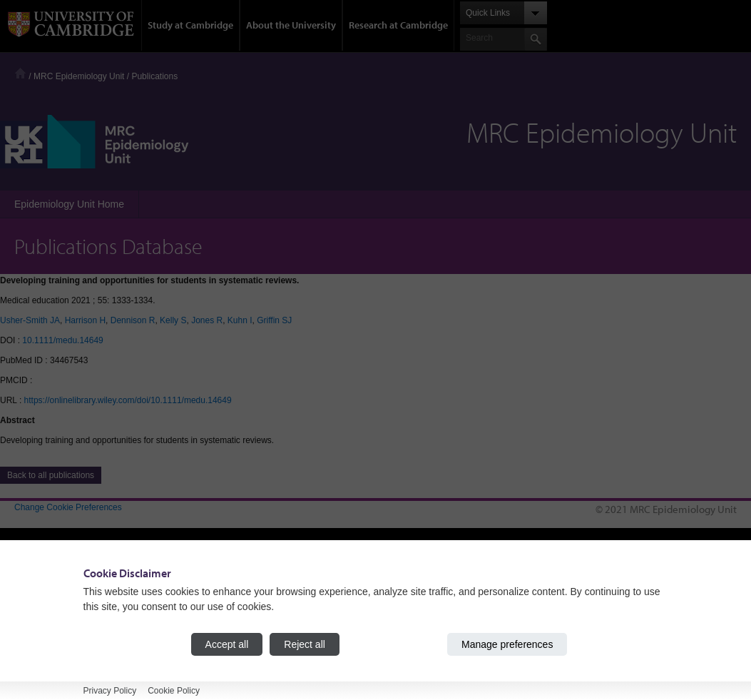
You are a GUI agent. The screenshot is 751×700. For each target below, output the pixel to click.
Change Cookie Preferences (68, 507)
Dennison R (133, 320)
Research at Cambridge (398, 25)
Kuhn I (240, 320)
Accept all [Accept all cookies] (227, 644)
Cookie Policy (174, 691)
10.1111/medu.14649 (62, 340)
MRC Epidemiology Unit (79, 76)
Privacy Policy (110, 691)
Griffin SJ (274, 320)
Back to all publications (51, 475)
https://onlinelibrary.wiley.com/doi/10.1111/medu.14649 (128, 400)
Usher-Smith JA (30, 320)
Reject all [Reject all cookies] (305, 644)
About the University (291, 25)
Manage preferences (507, 644)
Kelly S (173, 320)
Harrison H (85, 320)
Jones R (207, 320)
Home (20, 73)
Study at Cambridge (190, 25)
